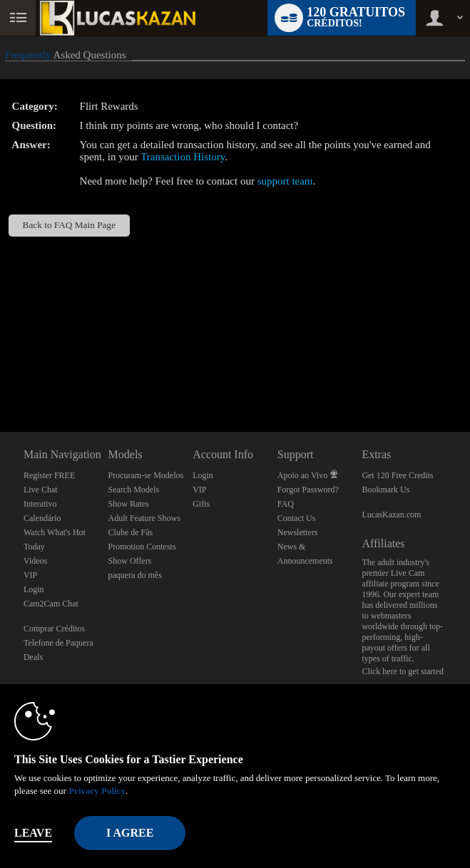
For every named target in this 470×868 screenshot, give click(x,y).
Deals (33, 657)
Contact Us (297, 518)
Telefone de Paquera (58, 643)
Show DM (0, 379)
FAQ (286, 504)
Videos (35, 561)
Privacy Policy (97, 791)
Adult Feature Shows (144, 518)
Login (34, 589)
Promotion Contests (142, 547)
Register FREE (49, 475)
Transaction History (183, 157)
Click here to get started (403, 671)
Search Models (134, 490)
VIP (30, 575)
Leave (33, 833)
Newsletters (298, 532)
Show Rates (129, 504)
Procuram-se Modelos (146, 475)
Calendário (42, 518)
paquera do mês (135, 575)
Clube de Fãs (131, 532)
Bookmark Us (385, 490)
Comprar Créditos (54, 629)
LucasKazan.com (391, 515)
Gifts (201, 504)
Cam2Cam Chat (51, 604)
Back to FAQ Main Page (70, 225)
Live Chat (41, 490)
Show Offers (130, 561)
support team (285, 181)
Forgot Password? (308, 490)
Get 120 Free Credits (397, 475)
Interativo (40, 504)
